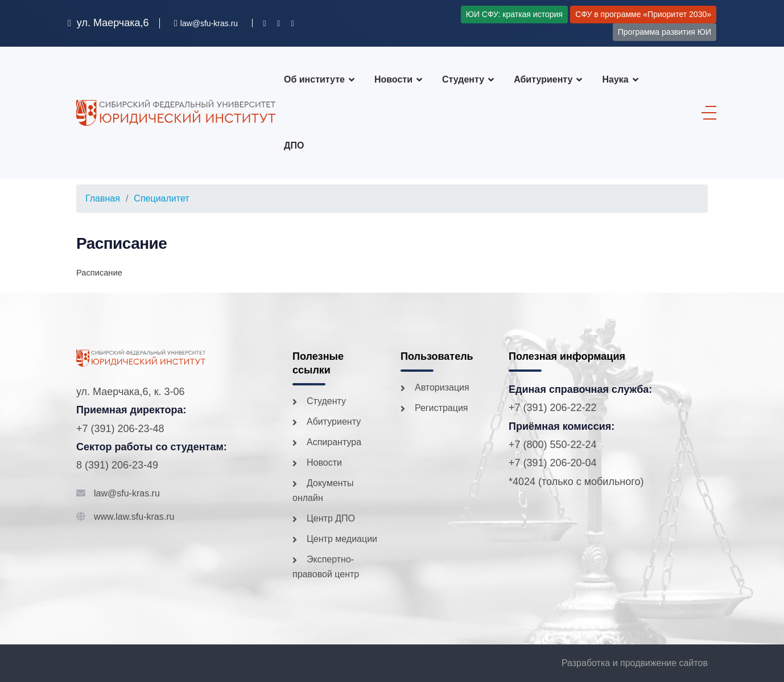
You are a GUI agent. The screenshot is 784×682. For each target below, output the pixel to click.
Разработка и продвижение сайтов (635, 663)
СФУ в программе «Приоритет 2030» (643, 14)
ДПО (294, 145)
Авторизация (442, 387)
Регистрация (441, 408)
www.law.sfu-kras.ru (134, 517)
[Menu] (706, 113)
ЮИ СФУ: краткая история (514, 14)
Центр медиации (342, 539)
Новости (393, 79)
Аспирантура (334, 442)
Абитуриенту (543, 79)
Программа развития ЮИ (665, 32)
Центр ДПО (331, 518)
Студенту (463, 79)
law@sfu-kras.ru (127, 493)
